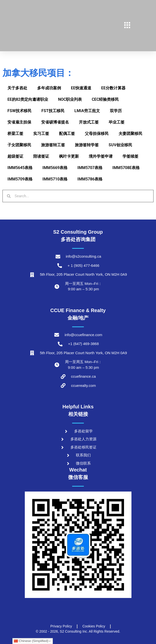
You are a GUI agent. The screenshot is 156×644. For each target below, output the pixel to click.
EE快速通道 (81, 88)
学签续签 (130, 156)
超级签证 (15, 156)
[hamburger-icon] (127, 26)
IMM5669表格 (55, 168)
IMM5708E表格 (126, 168)
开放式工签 (89, 122)
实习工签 (41, 134)
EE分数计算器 (113, 88)
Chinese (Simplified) (31, 641)
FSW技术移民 (19, 111)
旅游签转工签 (53, 145)
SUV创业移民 (120, 145)
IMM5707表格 (90, 168)
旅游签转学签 (87, 145)
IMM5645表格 (20, 168)
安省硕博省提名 (55, 122)
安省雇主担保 (19, 122)
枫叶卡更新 (69, 156)
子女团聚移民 (19, 145)
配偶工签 (67, 134)
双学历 (116, 111)
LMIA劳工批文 (87, 111)
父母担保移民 (97, 134)
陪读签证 (41, 156)
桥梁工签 (15, 134)
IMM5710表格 (55, 179)
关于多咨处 (17, 88)
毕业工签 (117, 122)
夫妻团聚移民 (130, 134)
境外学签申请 (101, 156)
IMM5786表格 (90, 179)
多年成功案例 (49, 88)
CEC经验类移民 (105, 99)
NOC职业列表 (70, 99)
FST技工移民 (53, 111)
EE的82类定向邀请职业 (28, 99)
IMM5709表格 (20, 179)
